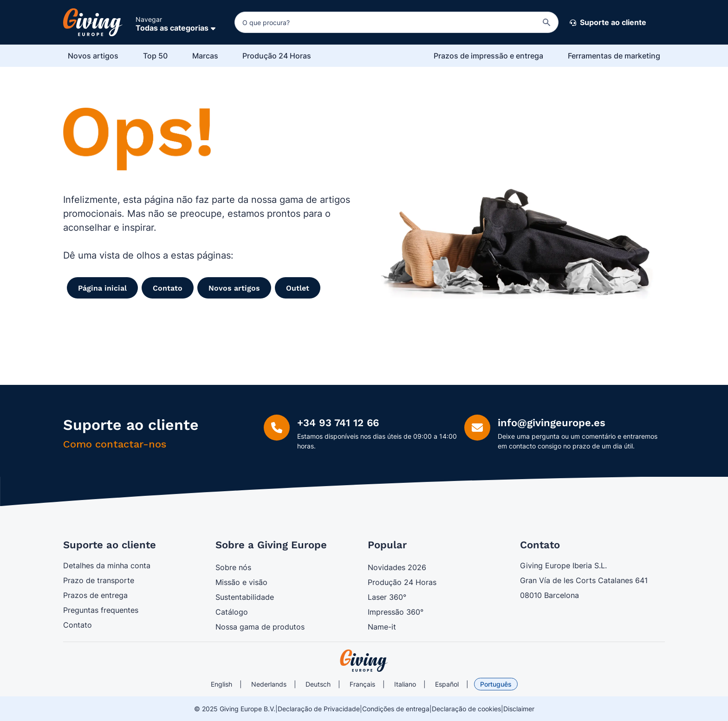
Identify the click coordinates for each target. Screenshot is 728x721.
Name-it (382, 627)
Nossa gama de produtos (260, 627)
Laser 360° (387, 597)
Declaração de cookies (466, 709)
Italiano (405, 684)
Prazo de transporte (99, 580)
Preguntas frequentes (101, 610)
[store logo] (364, 661)
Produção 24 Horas (402, 582)
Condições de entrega (396, 709)
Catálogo (232, 612)
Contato (78, 625)
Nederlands (269, 684)
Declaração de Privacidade (319, 709)
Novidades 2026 (397, 567)
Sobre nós (233, 567)
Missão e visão (241, 582)
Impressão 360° (396, 612)
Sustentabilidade (245, 597)
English (221, 684)
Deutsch (318, 684)
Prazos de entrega (95, 595)
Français (362, 684)
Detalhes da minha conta (107, 565)
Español (447, 684)
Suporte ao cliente (608, 23)
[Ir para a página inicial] (93, 22)
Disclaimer (519, 709)
